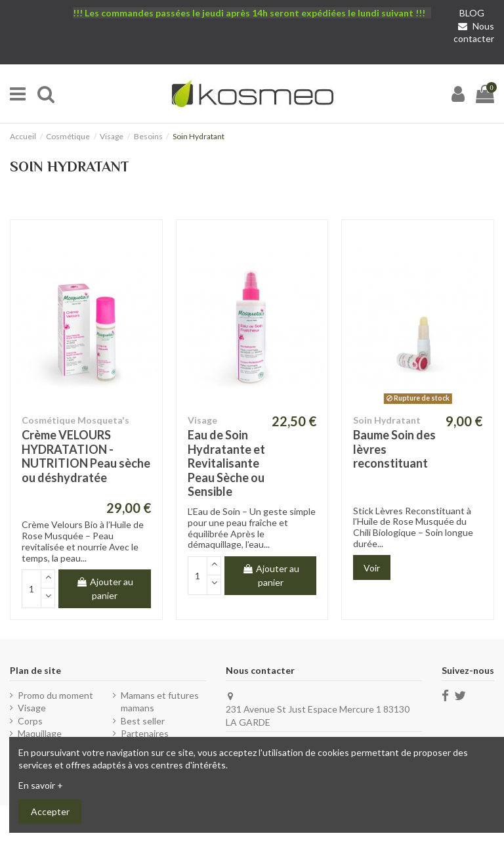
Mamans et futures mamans (160, 702)
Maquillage (40, 733)
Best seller (143, 721)
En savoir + (41, 785)
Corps (30, 721)
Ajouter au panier (105, 588)
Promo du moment (55, 695)
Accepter (50, 811)
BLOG (472, 13)
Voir (372, 568)
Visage (32, 708)
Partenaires (145, 733)
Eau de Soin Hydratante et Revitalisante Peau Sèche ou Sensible (226, 463)
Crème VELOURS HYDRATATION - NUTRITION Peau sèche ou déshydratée (86, 456)
